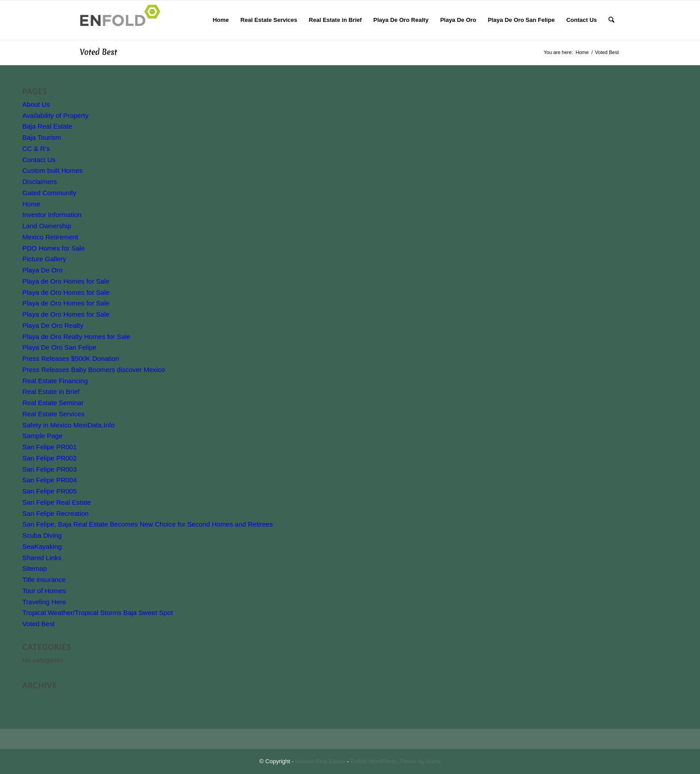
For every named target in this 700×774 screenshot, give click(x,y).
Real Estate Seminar (53, 403)
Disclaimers (40, 182)
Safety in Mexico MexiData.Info (69, 425)
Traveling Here (44, 602)
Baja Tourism (42, 137)
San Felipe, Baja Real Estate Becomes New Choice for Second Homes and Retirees (148, 524)
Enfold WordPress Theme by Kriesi (396, 761)
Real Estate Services (53, 414)
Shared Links (42, 558)
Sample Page (42, 436)
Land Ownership (47, 226)
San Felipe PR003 (50, 469)
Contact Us (39, 160)
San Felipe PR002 (50, 458)
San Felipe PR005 (50, 491)
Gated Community (49, 193)
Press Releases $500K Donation (71, 358)
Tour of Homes (44, 591)
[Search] (611, 20)
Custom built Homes (52, 170)
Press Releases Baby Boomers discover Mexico (94, 370)
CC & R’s (36, 149)
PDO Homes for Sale (54, 248)
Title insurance (44, 579)
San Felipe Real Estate (56, 502)
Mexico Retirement (50, 237)
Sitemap (35, 568)
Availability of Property (55, 115)
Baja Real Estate (47, 126)
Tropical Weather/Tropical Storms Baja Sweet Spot (98, 613)
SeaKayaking (42, 546)
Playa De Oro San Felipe (59, 347)
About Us (36, 104)
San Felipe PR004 (50, 480)
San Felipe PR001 (50, 447)
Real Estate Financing (55, 381)
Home (31, 204)
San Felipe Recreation (55, 513)
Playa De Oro (42, 270)
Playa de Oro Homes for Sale (66, 281)
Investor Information (52, 215)
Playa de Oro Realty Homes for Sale (76, 337)
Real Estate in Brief (51, 391)
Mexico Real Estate (321, 761)
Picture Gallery (44, 259)
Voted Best (98, 52)
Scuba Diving (42, 535)
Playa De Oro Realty (53, 325)
